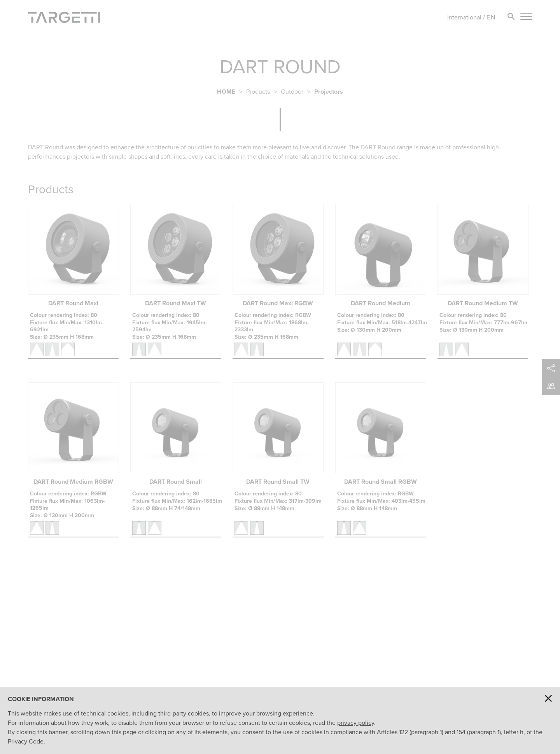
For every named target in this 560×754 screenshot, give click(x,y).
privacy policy (356, 723)
